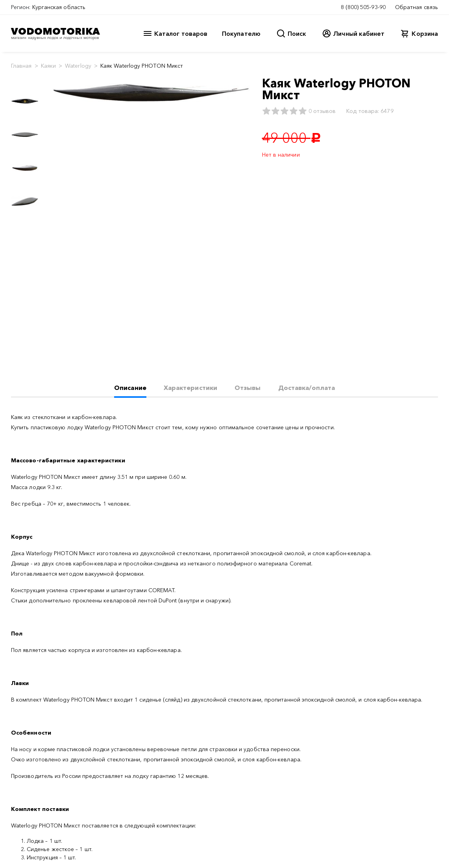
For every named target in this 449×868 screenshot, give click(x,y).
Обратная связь (417, 7)
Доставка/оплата (307, 388)
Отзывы (248, 388)
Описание (130, 388)
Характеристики (190, 388)
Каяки (48, 66)
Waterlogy (78, 66)
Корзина (425, 33)
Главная (21, 66)
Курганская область (59, 7)
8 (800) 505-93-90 (363, 7)
